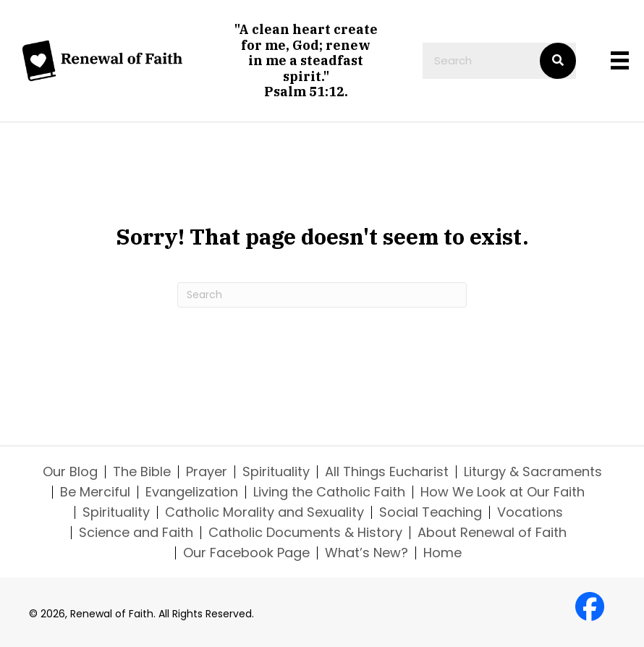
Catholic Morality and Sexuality (264, 512)
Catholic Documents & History (305, 533)
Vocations (530, 512)
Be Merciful (95, 492)
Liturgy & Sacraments (533, 472)
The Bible (142, 472)
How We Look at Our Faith (503, 492)
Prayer (207, 472)
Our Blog (70, 472)
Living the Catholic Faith (329, 492)
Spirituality (276, 472)
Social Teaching (431, 512)
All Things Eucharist (387, 472)
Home (442, 553)
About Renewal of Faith (492, 533)
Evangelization (192, 492)
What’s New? (367, 553)
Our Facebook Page (246, 553)
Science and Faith (136, 533)
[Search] (322, 295)
